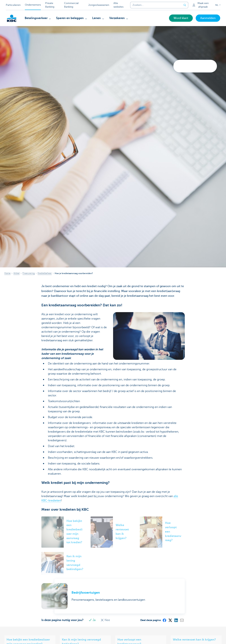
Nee (105, 620)
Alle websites (118, 5)
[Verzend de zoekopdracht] (185, 5)
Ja (92, 620)
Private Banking (50, 5)
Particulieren (13, 5)
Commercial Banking (71, 5)
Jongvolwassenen (99, 5)
